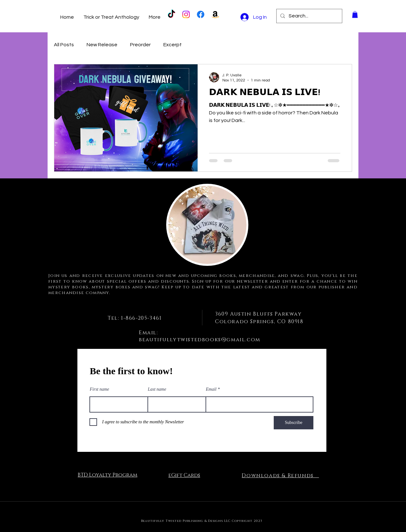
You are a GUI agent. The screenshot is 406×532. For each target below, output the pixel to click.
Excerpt (173, 45)
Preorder (140, 45)
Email (211, 389)
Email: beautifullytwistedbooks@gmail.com (200, 336)
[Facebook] (201, 14)
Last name (157, 389)
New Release (102, 45)
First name (99, 389)
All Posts (64, 45)
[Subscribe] (294, 423)
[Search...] (309, 16)
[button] (355, 15)
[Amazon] (215, 14)
